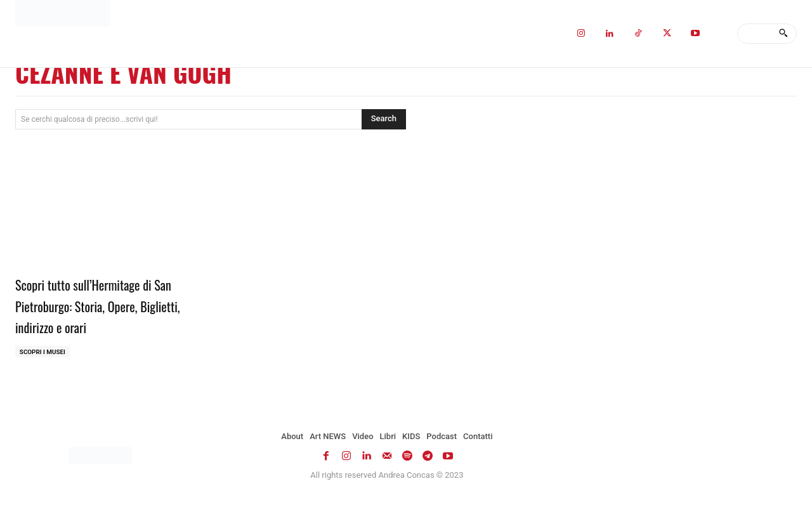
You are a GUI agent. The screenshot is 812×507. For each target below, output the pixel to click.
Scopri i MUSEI (43, 352)
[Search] (783, 34)
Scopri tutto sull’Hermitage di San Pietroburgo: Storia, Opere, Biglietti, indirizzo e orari (100, 305)
